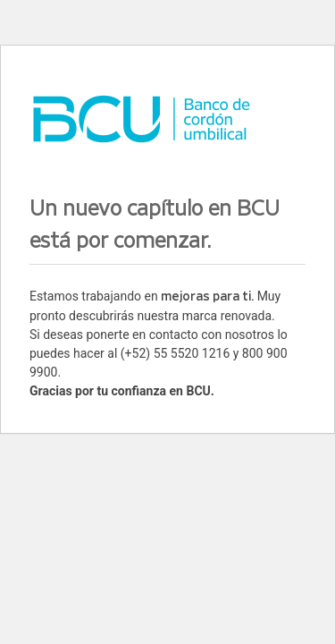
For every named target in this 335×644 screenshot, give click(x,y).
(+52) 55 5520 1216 (175, 353)
